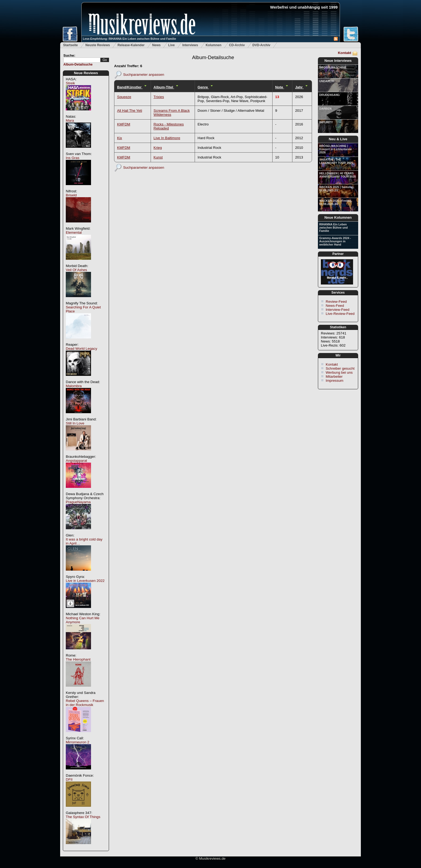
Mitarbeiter (334, 377)
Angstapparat (76, 461)
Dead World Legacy (81, 349)
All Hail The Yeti (130, 111)
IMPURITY (326, 122)
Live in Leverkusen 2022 (85, 581)
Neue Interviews (338, 61)
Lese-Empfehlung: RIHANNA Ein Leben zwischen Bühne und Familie (130, 39)
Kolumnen (214, 45)
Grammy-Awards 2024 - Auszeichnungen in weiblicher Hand (335, 241)
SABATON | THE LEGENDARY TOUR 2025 (336, 161)
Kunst (158, 157)
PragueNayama (78, 502)
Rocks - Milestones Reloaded (169, 126)
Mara (70, 120)
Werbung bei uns (339, 372)
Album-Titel (164, 87)
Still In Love (75, 423)
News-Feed (335, 306)
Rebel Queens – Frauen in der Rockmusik (85, 703)
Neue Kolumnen (338, 217)
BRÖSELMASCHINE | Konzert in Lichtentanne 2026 (335, 149)
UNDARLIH (327, 81)
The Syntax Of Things (83, 817)
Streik (70, 83)
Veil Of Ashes (76, 270)
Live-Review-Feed (340, 314)
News (156, 45)
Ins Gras (72, 158)
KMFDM (124, 124)
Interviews (190, 45)
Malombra (74, 386)
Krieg (158, 148)
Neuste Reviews (98, 45)
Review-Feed (336, 302)
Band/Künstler (130, 87)
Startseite (70, 45)
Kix (120, 138)
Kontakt (344, 53)
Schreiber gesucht (340, 368)
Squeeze (124, 97)
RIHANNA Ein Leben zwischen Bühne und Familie (333, 228)
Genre (203, 87)
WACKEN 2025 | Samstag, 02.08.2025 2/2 (337, 189)
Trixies (159, 97)
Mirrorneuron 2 (77, 742)
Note (280, 87)
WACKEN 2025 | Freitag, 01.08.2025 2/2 (335, 202)
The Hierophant (78, 659)
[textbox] (82, 60)
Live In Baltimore (167, 138)
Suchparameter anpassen (144, 74)
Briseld (71, 195)
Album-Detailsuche (78, 64)
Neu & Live (338, 139)
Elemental (74, 233)
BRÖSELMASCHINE (333, 67)
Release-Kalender (131, 45)
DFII (69, 779)
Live (172, 45)
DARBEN (325, 109)
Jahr (299, 87)
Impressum (335, 381)
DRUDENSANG (329, 95)
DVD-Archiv (261, 45)
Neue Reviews (86, 73)
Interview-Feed (337, 310)
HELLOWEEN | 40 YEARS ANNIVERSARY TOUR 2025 (338, 175)
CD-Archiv (237, 45)
